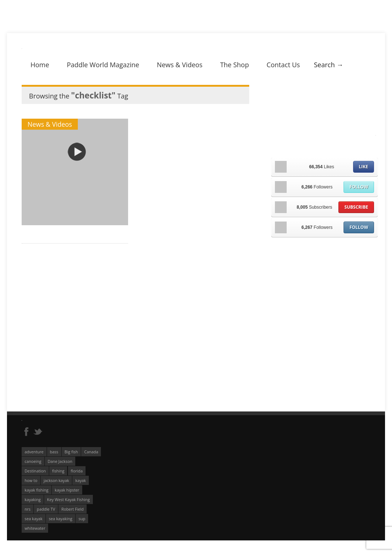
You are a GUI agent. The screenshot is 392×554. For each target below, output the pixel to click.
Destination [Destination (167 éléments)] (35, 471)
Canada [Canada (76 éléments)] (91, 452)
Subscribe (356, 207)
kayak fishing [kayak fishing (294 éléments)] (37, 490)
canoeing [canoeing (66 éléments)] (33, 461)
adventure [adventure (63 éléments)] (34, 452)
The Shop (235, 65)
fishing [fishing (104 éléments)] (58, 471)
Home (40, 65)
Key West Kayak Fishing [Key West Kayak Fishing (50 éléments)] (68, 499)
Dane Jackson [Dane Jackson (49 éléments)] (60, 461)
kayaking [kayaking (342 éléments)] (33, 499)
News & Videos (179, 65)
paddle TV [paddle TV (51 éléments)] (46, 509)
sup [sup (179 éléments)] (82, 519)
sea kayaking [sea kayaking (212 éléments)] (61, 519)
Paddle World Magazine (103, 65)
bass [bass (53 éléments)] (54, 452)
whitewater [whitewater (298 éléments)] (35, 528)
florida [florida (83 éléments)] (77, 471)
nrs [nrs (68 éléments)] (28, 509)
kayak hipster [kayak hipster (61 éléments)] (67, 490)
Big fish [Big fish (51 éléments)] (71, 452)
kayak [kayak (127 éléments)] (81, 480)
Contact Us (283, 65)
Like (364, 167)
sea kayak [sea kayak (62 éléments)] (34, 519)
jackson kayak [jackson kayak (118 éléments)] (56, 480)
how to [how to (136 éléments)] (31, 480)
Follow (359, 187)
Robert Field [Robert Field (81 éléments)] (72, 509)
